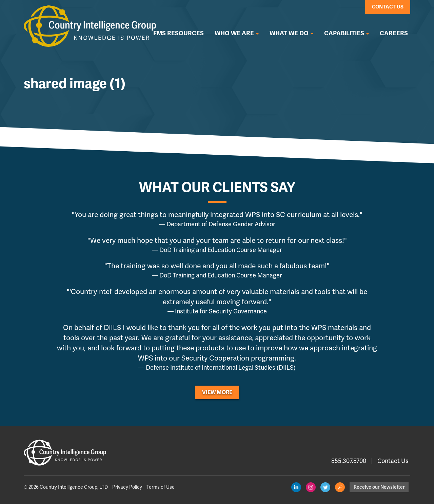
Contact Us (388, 7)
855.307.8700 (349, 461)
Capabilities (347, 33)
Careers (394, 33)
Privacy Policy (127, 487)
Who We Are (237, 33)
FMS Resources (179, 33)
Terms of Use (161, 487)
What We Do (291, 33)
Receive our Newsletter (379, 487)
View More (217, 392)
